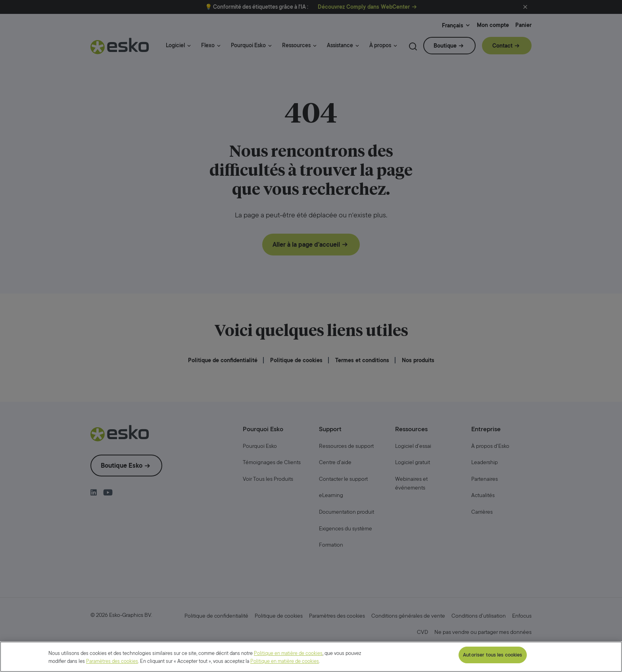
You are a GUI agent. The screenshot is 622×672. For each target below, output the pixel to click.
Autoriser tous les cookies (492, 655)
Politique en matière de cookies (288, 653)
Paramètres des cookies (112, 661)
